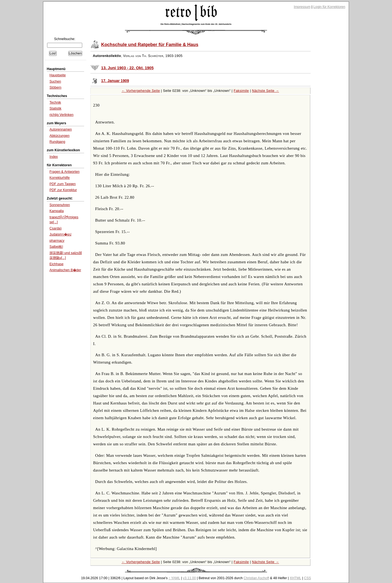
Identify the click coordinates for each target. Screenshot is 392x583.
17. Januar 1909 (115, 81)
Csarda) (56, 228)
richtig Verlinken (62, 115)
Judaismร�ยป (61, 234)
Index (54, 157)
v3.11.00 (189, 578)
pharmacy (57, 241)
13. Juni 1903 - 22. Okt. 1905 (128, 68)
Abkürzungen (60, 136)
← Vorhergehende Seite (141, 91)
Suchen (55, 81)
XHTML (295, 578)
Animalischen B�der (65, 270)
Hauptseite (58, 75)
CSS (308, 578)
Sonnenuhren (60, 205)
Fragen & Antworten (65, 172)
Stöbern (56, 87)
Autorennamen (61, 129)
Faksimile (241, 91)
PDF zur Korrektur (63, 190)
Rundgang (57, 142)
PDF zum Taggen (63, 184)
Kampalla (57, 211)
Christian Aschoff (256, 578)
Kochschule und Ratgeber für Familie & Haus (150, 45)
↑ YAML (174, 578)
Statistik (56, 108)
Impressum (302, 7)
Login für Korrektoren (329, 7)
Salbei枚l (56, 247)
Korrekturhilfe (60, 178)
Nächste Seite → (266, 91)
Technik (55, 102)
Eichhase (56, 264)
